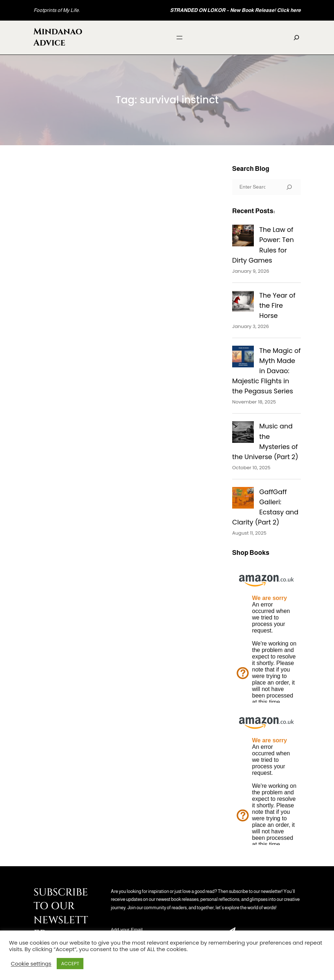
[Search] (289, 187)
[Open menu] (179, 38)
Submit (233, 930)
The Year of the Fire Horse (277, 305)
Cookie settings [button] (31, 964)
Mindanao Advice (58, 37)
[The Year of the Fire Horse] (243, 303)
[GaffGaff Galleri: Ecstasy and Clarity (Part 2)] (243, 499)
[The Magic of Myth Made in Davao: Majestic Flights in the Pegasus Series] (243, 358)
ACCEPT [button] (70, 964)
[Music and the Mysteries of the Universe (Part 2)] (243, 433)
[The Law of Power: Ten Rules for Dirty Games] (243, 237)
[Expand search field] (296, 38)
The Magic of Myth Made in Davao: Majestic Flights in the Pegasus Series (266, 371)
